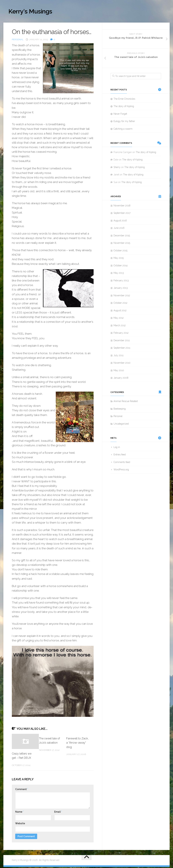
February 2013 (121, 281)
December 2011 (122, 341)
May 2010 (119, 371)
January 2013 (121, 289)
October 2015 (120, 252)
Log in (117, 448)
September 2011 (122, 349)
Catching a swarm (123, 130)
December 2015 (122, 237)
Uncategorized (121, 425)
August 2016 (120, 222)
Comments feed (122, 463)
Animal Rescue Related (126, 402)
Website (20, 824)
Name (19, 813)
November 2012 (122, 296)
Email (58, 813)
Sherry (117, 168)
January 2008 (121, 379)
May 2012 (119, 319)
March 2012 (120, 326)
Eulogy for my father (124, 122)
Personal (18, 40)
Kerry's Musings (34, 12)
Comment (22, 790)
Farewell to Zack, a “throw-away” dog (78, 744)
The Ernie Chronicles (124, 100)
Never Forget (120, 115)
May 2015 (119, 259)
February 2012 (121, 334)
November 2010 (122, 364)
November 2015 (122, 244)
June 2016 (119, 229)
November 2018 (122, 207)
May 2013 (119, 274)
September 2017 (122, 214)
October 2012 (120, 304)
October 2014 (121, 266)
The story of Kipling (124, 107)
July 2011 (119, 356)
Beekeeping (120, 410)
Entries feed (120, 456)
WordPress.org (121, 471)
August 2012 (120, 311)
